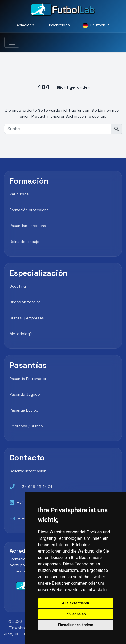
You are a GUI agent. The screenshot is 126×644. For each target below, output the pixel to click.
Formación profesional (30, 210)
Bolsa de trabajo (25, 242)
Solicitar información (28, 471)
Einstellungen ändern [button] (76, 625)
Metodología (21, 334)
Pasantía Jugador (25, 394)
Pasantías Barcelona (28, 226)
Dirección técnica (25, 302)
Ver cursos (19, 194)
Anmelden (25, 25)
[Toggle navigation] (12, 42)
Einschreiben (58, 25)
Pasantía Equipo (24, 410)
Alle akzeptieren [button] (76, 603)
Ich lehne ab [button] (76, 614)
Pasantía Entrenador (28, 379)
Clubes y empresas (27, 318)
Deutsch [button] (94, 25)
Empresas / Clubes (26, 426)
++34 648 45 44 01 (35, 487)
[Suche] (58, 129)
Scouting (18, 286)
